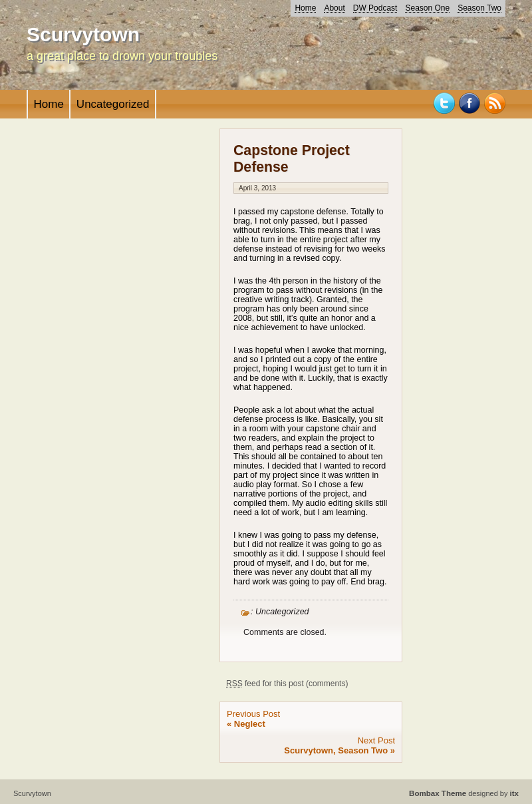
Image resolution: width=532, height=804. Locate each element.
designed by (464, 793)
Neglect (250, 724)
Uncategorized (113, 104)
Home (305, 8)
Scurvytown (83, 34)
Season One (427, 8)
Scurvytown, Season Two (336, 750)
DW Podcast (375, 8)
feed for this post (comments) (287, 684)
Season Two (479, 8)
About (334, 8)
